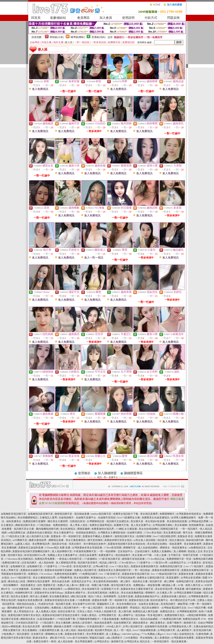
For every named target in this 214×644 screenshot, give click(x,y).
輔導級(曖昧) (78, 37)
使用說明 (128, 18)
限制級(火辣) (57, 37)
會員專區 (83, 18)
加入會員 (106, 18)
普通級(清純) (99, 37)
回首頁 (36, 18)
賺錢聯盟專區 (133, 473)
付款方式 (151, 18)
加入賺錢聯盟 (107, 473)
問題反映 (173, 18)
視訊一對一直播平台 (108, 477)
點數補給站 (58, 18)
